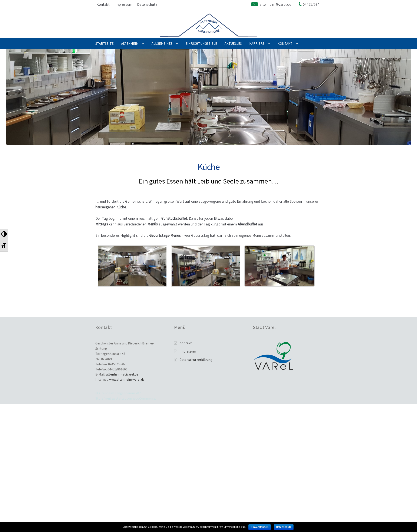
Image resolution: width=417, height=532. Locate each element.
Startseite (105, 43)
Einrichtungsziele (201, 43)
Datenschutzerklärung (196, 360)
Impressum (123, 4)
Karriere (257, 43)
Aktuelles (233, 43)
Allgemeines (162, 43)
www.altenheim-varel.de (127, 379)
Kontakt (103, 4)
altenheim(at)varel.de (122, 374)
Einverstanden (260, 527)
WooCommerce (144, 398)
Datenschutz (147, 4)
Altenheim (130, 43)
